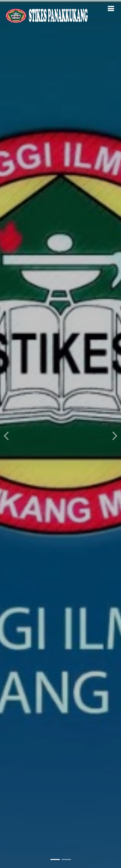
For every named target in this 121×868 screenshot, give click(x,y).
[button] (6, 434)
